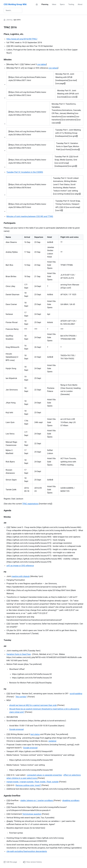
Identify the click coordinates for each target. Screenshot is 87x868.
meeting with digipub (21, 576)
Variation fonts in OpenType (19, 654)
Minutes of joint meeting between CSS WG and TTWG (30, 216)
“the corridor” (21, 697)
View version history (32, 862)
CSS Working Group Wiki (15, 4)
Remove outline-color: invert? (28, 785)
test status (35, 734)
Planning (45, 4)
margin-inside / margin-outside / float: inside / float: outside (32, 782)
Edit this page (10, 862)
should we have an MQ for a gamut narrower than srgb (33, 705)
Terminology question (32, 814)
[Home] (37, 4)
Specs (62, 4)
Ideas (54, 4)
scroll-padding (76, 694)
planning (9, 20)
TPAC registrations (30, 504)
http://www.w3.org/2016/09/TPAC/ (22, 39)
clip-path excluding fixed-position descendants (27, 851)
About (80, 4)
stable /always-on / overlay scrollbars (37, 800)
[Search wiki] (13, 10)
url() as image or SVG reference (20, 566)
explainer (53, 741)
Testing (71, 4)
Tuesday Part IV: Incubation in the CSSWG (25, 172)
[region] (45, 79)
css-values (53, 68)
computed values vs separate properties (44, 775)
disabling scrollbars (71, 800)
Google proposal (16, 729)
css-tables (42, 64)
